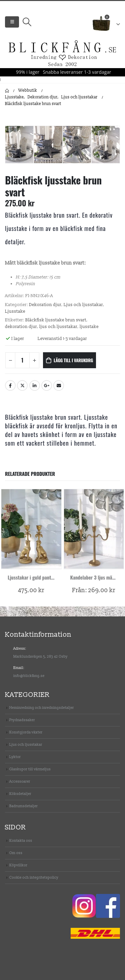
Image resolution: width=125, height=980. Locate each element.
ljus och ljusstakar (58, 327)
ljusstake (89, 327)
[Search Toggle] (27, 22)
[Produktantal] (22, 360)
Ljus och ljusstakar (83, 305)
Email (59, 385)
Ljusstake (15, 311)
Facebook (10, 385)
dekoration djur (21, 327)
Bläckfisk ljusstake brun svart (56, 320)
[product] (31, 529)
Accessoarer (20, 781)
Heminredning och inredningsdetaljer (42, 708)
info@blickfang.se (29, 676)
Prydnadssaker (22, 720)
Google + (47, 385)
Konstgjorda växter (26, 732)
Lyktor (15, 757)
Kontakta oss (21, 841)
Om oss (16, 853)
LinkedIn (35, 385)
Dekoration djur (45, 305)
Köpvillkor (18, 865)
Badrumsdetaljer (23, 806)
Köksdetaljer (20, 794)
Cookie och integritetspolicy (34, 877)
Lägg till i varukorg (73, 360)
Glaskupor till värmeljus (30, 769)
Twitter (22, 385)
